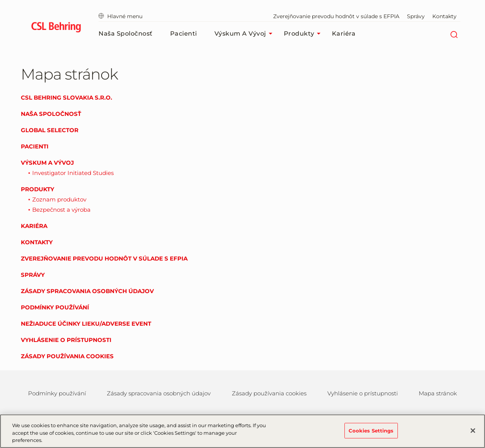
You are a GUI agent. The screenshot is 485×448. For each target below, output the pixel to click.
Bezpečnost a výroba (61, 210)
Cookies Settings (371, 434)
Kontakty (444, 16)
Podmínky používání (55, 307)
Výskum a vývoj (245, 34)
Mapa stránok (438, 393)
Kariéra (344, 34)
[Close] (473, 434)
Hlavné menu (120, 16)
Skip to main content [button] (0, 0)
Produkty (304, 34)
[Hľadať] (454, 34)
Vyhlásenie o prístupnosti (66, 340)
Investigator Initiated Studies (73, 173)
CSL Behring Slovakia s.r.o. (66, 98)
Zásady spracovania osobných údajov (87, 291)
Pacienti (184, 34)
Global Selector (50, 130)
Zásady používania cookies (67, 356)
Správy (416, 16)
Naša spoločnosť (126, 34)
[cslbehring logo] (56, 28)
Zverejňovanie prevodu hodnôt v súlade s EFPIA (336, 16)
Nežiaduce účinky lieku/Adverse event (86, 324)
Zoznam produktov (59, 199)
